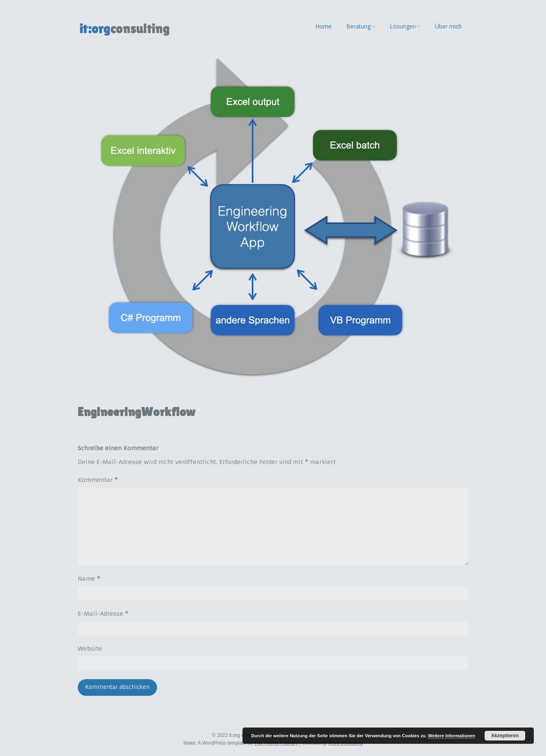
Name (89, 579)
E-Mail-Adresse (103, 614)
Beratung (358, 26)
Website (90, 649)
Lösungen (403, 26)
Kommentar (98, 480)
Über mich (448, 26)
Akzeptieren (505, 736)
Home (323, 26)
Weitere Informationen (452, 736)
